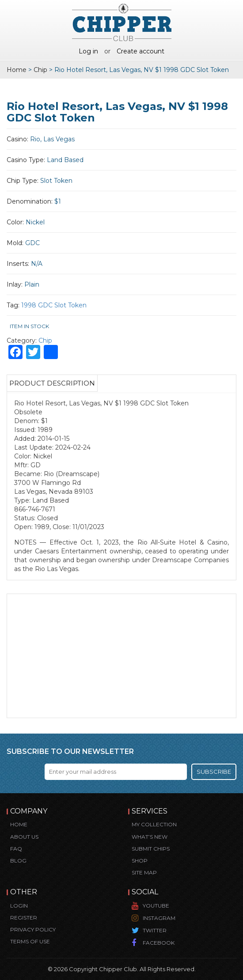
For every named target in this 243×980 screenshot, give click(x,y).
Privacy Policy (33, 929)
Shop (140, 861)
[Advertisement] (121, 656)
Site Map (144, 872)
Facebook (159, 943)
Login (19, 906)
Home (17, 70)
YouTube (156, 906)
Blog (18, 861)
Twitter (155, 930)
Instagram (159, 918)
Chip (40, 70)
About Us (24, 837)
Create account (140, 51)
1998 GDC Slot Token (54, 305)
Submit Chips (151, 849)
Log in (88, 51)
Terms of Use (30, 941)
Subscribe (214, 772)
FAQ (16, 849)
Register (24, 918)
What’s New (150, 837)
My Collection (154, 824)
